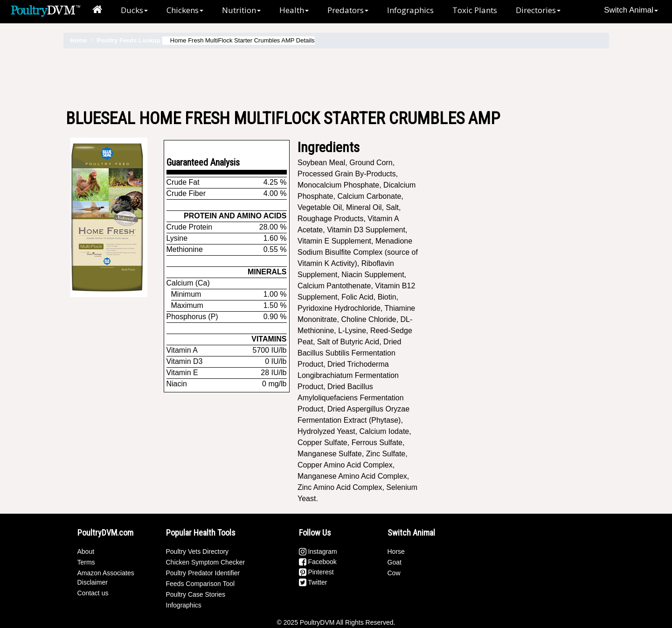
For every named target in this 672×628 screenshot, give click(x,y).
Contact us (93, 593)
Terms (86, 562)
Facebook (318, 562)
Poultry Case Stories (196, 594)
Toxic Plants (475, 10)
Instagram (318, 551)
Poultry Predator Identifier (203, 573)
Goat (395, 562)
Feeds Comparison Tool (201, 584)
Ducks (134, 10)
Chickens (185, 10)
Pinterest (316, 572)
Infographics (410, 10)
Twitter (313, 582)
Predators (348, 10)
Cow (394, 573)
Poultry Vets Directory (197, 551)
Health (294, 10)
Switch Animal (631, 10)
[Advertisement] (336, 79)
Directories (538, 10)
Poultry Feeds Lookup (128, 40)
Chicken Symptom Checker (206, 562)
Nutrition (241, 10)
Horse (396, 551)
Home (79, 40)
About (86, 551)
